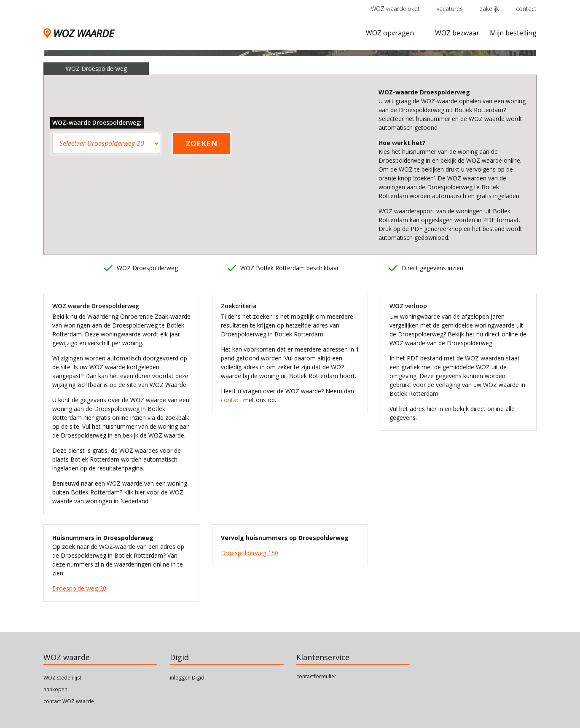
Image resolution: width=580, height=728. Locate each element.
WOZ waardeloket (395, 9)
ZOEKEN (201, 143)
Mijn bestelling (513, 33)
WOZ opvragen (390, 33)
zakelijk (489, 9)
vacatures (450, 9)
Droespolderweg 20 (79, 588)
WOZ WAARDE (79, 33)
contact (526, 9)
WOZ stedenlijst (62, 678)
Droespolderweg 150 (250, 553)
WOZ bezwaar (457, 33)
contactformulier (316, 676)
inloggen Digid (187, 678)
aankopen (55, 689)
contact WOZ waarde (69, 701)
